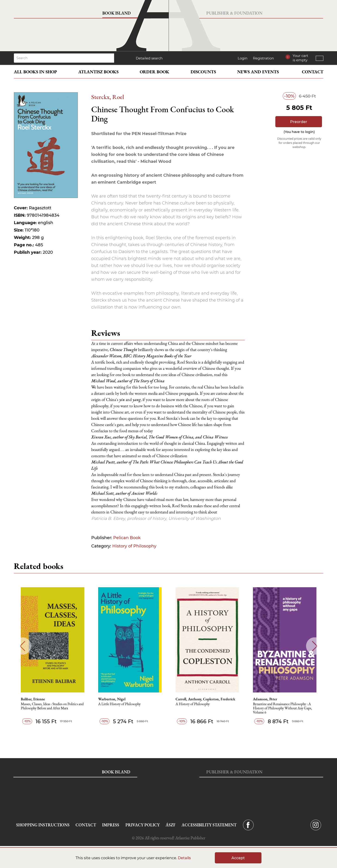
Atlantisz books (98, 72)
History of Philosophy (134, 546)
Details (184, 858)
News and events (258, 72)
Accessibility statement (209, 825)
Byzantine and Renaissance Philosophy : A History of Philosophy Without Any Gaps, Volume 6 (282, 708)
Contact (313, 72)
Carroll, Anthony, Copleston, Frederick (205, 699)
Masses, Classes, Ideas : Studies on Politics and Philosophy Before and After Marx (52, 706)
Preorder (299, 122)
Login (243, 58)
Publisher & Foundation (234, 13)
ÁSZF (171, 825)
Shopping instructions (43, 825)
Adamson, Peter (265, 699)
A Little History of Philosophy (119, 704)
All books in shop (35, 72)
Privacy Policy (143, 825)
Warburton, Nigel (112, 699)
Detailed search (149, 58)
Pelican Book (127, 538)
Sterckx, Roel (108, 97)
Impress (111, 825)
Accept (238, 858)
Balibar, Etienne (33, 699)
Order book (155, 72)
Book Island (117, 13)
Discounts (203, 72)
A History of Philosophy (193, 704)
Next (315, 646)
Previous (23, 646)
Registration (263, 58)
